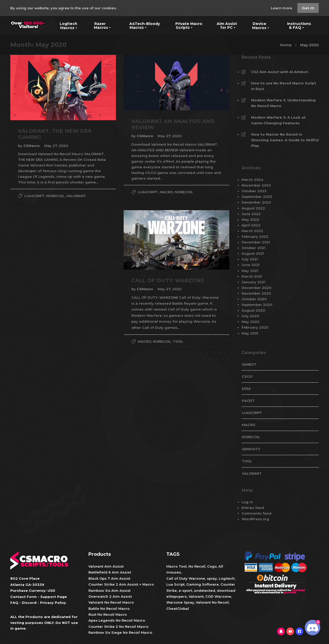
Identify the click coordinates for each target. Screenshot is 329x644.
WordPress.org (255, 519)
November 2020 (256, 293)
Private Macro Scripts (185, 25)
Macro (166, 192)
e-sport (185, 590)
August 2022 (253, 208)
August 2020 (253, 310)
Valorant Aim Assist (106, 566)
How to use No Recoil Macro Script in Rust (284, 86)
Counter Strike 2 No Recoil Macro (118, 627)
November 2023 (256, 185)
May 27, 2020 (56, 146)
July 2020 (250, 316)
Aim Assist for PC (223, 25)
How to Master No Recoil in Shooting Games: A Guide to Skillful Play (285, 140)
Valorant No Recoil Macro (111, 602)
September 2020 (257, 305)
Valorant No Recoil (212, 602)
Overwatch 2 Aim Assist (110, 596)
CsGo (247, 376)
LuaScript (34, 196)
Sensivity (251, 449)
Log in (247, 502)
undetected (204, 590)
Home (286, 45)
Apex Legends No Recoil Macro (117, 620)
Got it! (308, 8)
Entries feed (253, 508)
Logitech (227, 578)
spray (212, 578)
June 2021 (251, 265)
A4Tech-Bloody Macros (141, 25)
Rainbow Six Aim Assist (109, 590)
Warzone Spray (180, 602)
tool (178, 341)
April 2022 (251, 225)
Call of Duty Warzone (186, 578)
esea (246, 389)
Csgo (212, 566)
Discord (29, 603)
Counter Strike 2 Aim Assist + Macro (121, 584)
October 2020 (254, 299)
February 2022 (255, 236)
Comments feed (257, 513)
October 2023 (254, 191)
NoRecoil (55, 196)
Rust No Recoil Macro (108, 614)
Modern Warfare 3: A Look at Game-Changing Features (278, 120)
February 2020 (255, 327)
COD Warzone (218, 596)
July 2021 (250, 259)
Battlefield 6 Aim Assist (110, 572)
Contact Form (24, 597)
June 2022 (251, 214)
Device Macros (258, 25)
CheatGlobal (178, 608)
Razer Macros (100, 25)
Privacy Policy (53, 603)
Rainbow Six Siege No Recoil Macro (120, 632)
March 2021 (252, 276)
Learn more (282, 8)
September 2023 (257, 197)
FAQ (14, 603)
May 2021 (250, 271)
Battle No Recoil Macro (109, 608)
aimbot (249, 364)
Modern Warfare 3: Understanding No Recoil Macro (283, 103)
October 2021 (254, 248)
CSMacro (32, 146)
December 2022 (256, 202)
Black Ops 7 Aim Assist (109, 578)
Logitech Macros (65, 25)
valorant (76, 196)
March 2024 (252, 180)
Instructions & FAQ (295, 25)
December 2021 (256, 242)
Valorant (196, 596)
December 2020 (256, 288)
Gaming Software (203, 584)
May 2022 (250, 219)
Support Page (54, 597)
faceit (248, 401)
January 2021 (254, 282)
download (226, 590)
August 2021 (253, 253)
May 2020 (250, 322)
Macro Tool (176, 566)
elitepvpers (177, 596)
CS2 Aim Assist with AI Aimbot (280, 72)
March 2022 (252, 231)
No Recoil (197, 566)
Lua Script (175, 584)
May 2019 (250, 333)
